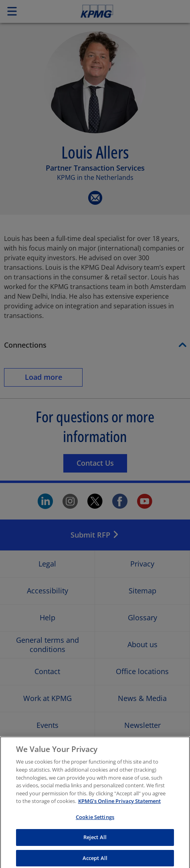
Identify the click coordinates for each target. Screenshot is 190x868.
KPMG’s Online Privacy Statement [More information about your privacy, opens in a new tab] (119, 807)
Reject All (95, 843)
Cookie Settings (95, 823)
